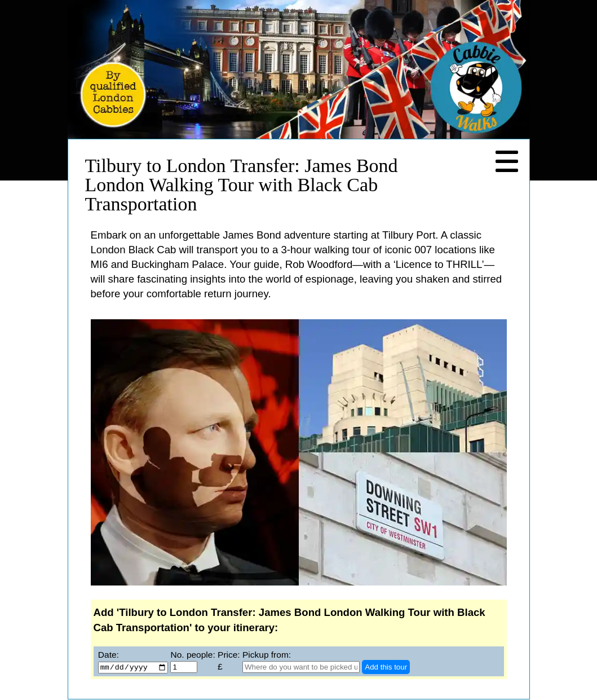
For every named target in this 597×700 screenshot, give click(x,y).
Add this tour (386, 668)
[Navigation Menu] (507, 162)
